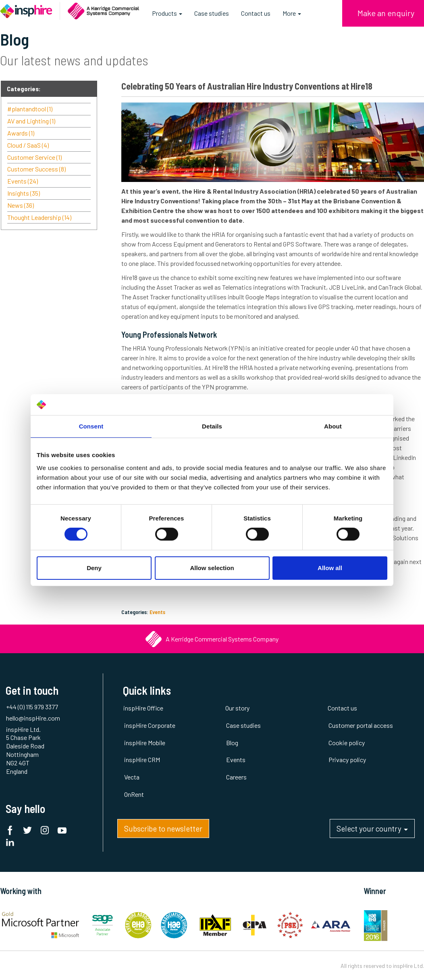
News (21, 205)
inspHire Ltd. (408, 966)
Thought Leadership (39, 217)
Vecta (132, 777)
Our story (237, 708)
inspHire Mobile (145, 743)
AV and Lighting (31, 121)
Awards (21, 133)
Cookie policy (347, 743)
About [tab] (333, 426)
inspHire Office (143, 708)
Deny (94, 568)
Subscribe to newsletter (163, 829)
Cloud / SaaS (28, 145)
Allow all (330, 568)
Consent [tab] (91, 426)
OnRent (134, 794)
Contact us (256, 13)
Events (157, 612)
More (292, 13)
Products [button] (167, 16)
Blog (232, 743)
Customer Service (34, 157)
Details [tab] (212, 426)
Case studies (212, 13)
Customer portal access (361, 725)
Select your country (372, 831)
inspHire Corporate (150, 725)
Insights (24, 193)
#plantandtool (30, 109)
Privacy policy (347, 760)
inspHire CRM (142, 760)
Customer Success (36, 169)
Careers (236, 777)
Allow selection (212, 568)
